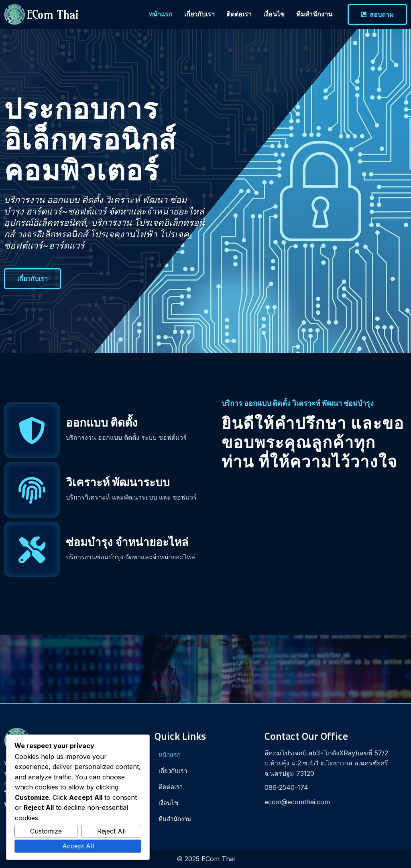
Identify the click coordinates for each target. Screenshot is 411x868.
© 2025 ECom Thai (206, 859)
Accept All (78, 846)
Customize (46, 831)
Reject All (111, 831)
